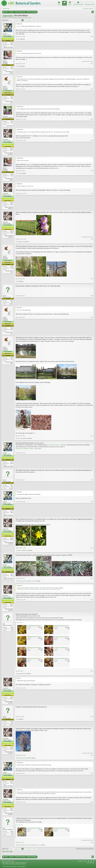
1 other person (34, 583)
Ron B (5, 297)
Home (88, 864)
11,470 (11, 43)
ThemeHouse (23, 866)
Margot (5, 61)
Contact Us (81, 864)
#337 (92, 437)
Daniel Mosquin (23, 760)
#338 (92, 467)
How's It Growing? (13, 18)
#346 (92, 723)
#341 (92, 550)
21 (31, 20)
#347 (92, 757)
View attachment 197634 (33, 591)
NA (12, 632)
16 (27, 20)
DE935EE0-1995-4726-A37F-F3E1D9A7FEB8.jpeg (38, 660)
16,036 (11, 149)
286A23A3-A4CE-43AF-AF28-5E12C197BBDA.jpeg (65, 628)
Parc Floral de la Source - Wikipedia (56, 446)
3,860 (12, 97)
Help (85, 864)
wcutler (23, 18)
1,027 (12, 122)
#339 (92, 489)
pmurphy (5, 117)
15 (25, 20)
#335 (92, 305)
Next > (34, 20)
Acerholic (6, 140)
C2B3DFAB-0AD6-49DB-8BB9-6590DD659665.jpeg (39, 628)
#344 (92, 673)
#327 (92, 70)
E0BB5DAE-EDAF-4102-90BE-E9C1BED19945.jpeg (39, 639)
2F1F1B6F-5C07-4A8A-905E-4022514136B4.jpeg (65, 649)
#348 (92, 788)
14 (22, 20)
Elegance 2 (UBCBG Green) (8, 864)
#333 (92, 240)
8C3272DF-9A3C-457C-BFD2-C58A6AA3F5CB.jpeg (39, 831)
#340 (92, 517)
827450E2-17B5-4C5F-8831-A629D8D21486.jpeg (65, 639)
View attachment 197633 (22, 591)
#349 (92, 817)
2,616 (12, 67)
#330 (92, 155)
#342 (92, 580)
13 (20, 20)
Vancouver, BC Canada (8, 47)
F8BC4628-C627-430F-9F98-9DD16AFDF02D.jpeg (65, 831)
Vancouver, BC (10, 126)
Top (91, 864)
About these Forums (89, 4)
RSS (94, 864)
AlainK (19, 46)
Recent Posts (6, 8)
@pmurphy (28, 165)
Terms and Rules (90, 865)
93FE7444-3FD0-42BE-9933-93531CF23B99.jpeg (65, 660)
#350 (92, 845)
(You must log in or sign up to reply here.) (85, 851)
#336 (92, 334)
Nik (18, 243)
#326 (92, 44)
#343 (92, 612)
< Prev (11, 20)
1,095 (12, 629)
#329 (92, 126)
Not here (11, 305)
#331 (92, 177)
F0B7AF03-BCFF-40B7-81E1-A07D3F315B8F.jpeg (38, 649)
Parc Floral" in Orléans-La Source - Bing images (29, 450)
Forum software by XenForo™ (14, 865)
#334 (92, 280)
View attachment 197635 (44, 591)
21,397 (11, 302)
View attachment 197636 (55, 591)
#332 (92, 209)
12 (18, 20)
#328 (92, 103)
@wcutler (19, 26)
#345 (92, 705)
